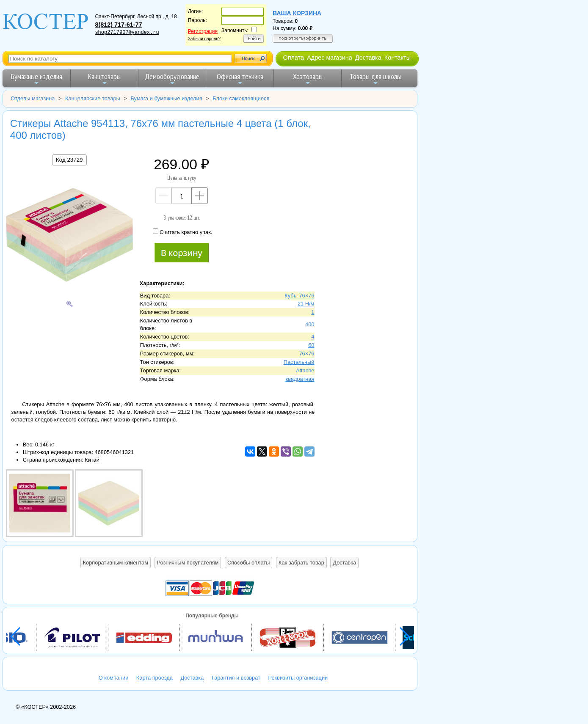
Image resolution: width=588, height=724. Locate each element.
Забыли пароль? (204, 39)
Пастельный (299, 362)
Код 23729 (69, 160)
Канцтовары (104, 79)
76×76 (306, 354)
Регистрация (203, 31)
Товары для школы (375, 79)
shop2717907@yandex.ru (127, 33)
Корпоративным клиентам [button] (116, 563)
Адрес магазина (329, 58)
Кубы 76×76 (299, 296)
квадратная (300, 379)
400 (310, 324)
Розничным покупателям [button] (188, 563)
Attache (305, 370)
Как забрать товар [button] (301, 563)
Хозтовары (308, 79)
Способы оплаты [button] (248, 563)
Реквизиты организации (298, 678)
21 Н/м (306, 304)
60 (311, 345)
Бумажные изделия (37, 79)
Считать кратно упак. (182, 232)
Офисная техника (240, 79)
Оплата (293, 58)
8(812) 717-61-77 (118, 25)
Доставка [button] (344, 563)
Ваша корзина (297, 13)
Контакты (398, 58)
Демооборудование (172, 79)
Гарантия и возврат (236, 678)
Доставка (368, 58)
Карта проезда (155, 678)
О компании (114, 678)
